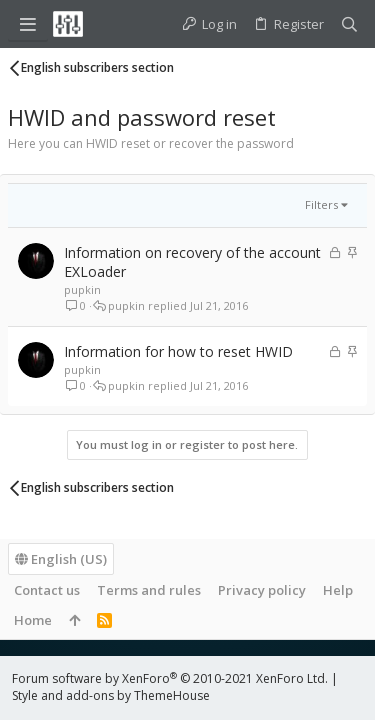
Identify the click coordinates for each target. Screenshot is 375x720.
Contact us (47, 590)
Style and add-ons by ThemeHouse (111, 695)
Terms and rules (149, 590)
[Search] (349, 24)
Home (33, 620)
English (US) (61, 559)
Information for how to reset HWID (178, 351)
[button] (28, 24)
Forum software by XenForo (170, 678)
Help (338, 590)
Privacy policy (262, 590)
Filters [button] (321, 204)
